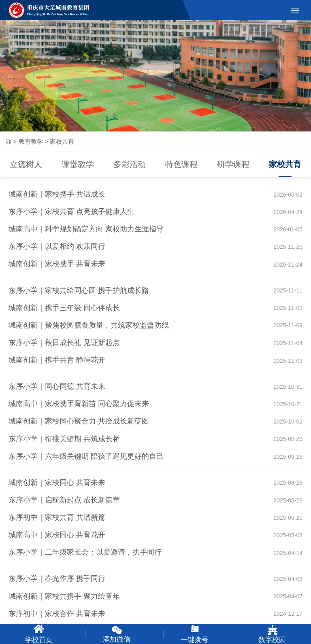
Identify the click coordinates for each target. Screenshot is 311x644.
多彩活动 (130, 165)
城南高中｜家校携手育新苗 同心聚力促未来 (79, 404)
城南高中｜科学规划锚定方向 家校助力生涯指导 (86, 229)
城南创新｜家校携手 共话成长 (57, 194)
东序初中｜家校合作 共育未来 (57, 614)
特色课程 (181, 165)
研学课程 (233, 165)
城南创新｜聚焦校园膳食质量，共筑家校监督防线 (89, 325)
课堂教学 (78, 165)
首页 (8, 142)
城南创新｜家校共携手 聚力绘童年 (64, 596)
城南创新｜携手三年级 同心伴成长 (64, 308)
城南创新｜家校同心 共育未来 (57, 483)
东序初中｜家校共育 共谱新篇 (57, 517)
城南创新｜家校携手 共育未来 (57, 264)
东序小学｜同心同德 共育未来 (57, 386)
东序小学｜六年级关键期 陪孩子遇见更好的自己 (86, 456)
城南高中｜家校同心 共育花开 (57, 535)
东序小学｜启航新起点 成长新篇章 (64, 500)
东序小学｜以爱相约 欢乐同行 (57, 246)
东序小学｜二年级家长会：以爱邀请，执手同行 (85, 552)
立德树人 (26, 165)
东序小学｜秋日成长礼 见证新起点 (64, 343)
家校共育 (285, 165)
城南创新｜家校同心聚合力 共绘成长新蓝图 (79, 421)
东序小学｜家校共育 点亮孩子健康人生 (71, 212)
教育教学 (31, 142)
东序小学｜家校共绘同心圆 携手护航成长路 (79, 290)
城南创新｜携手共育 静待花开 (57, 360)
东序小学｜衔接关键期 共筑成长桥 (64, 439)
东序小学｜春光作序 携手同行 (57, 578)
